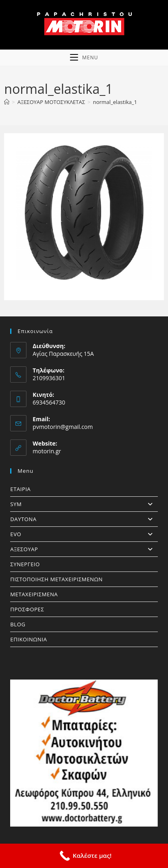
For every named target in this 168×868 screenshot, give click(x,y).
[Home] (7, 102)
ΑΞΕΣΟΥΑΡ (84, 549)
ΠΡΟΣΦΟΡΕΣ (27, 609)
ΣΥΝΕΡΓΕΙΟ (25, 564)
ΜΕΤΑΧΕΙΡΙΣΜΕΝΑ (34, 594)
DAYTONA (84, 519)
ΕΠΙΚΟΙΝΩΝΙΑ (28, 639)
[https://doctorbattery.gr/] (84, 753)
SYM (84, 504)
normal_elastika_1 (115, 102)
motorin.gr (47, 451)
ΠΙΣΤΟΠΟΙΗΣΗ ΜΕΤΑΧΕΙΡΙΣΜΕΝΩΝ (56, 579)
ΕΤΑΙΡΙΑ (20, 489)
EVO (84, 534)
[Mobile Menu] (84, 58)
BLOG (18, 624)
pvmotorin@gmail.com (63, 427)
